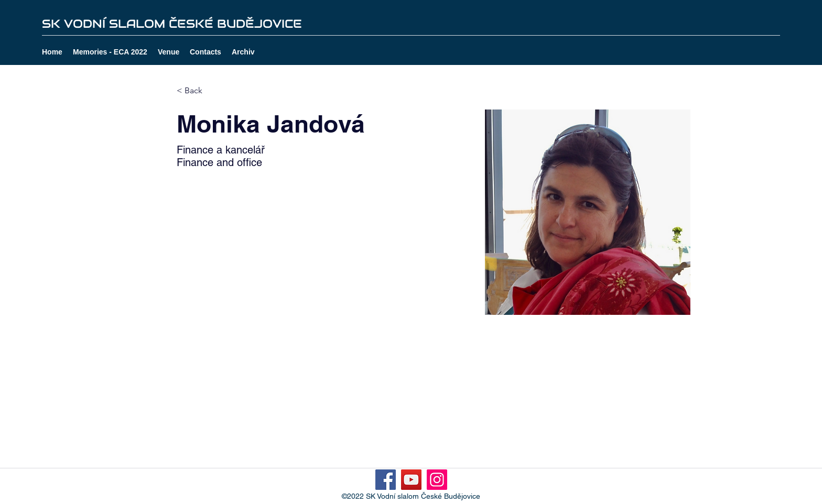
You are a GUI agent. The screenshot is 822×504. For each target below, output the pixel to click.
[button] (243, 52)
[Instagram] (437, 480)
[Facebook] (386, 480)
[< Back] (197, 91)
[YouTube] (411, 480)
